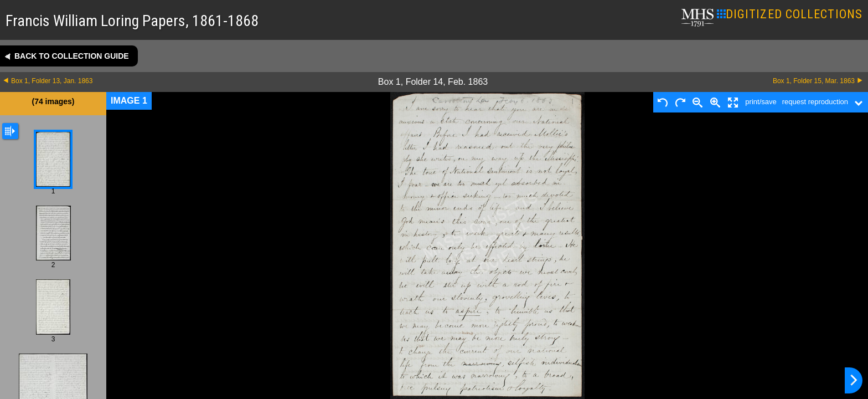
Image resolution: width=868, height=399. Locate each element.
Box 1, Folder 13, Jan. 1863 (52, 81)
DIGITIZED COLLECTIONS (790, 14)
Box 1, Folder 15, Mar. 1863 (814, 81)
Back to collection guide (72, 56)
